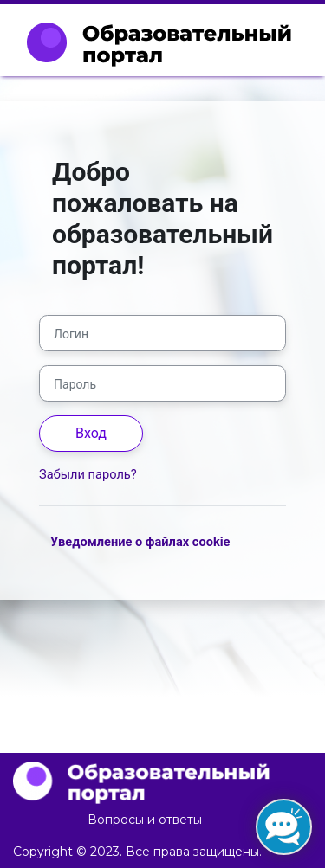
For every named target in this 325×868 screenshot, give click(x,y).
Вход (91, 433)
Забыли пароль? (88, 474)
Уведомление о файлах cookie (140, 542)
